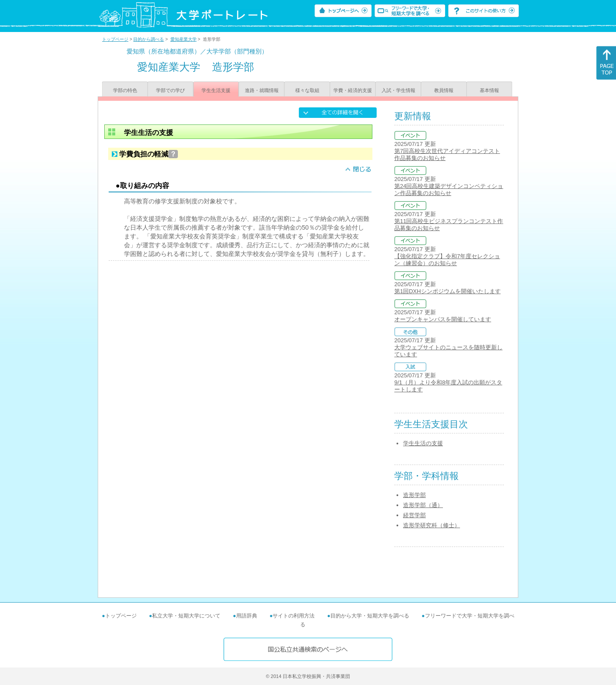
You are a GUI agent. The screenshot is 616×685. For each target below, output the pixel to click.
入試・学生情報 (398, 90)
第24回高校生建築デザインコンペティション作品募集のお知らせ (449, 190)
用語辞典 (247, 616)
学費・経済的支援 (353, 90)
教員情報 (444, 90)
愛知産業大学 (184, 39)
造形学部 (414, 495)
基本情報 (489, 90)
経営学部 (414, 515)
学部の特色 (125, 90)
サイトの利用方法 (294, 616)
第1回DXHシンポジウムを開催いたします (448, 291)
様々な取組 (307, 90)
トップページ (115, 39)
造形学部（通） (423, 505)
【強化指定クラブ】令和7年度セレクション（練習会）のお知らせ (447, 260)
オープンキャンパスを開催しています (443, 319)
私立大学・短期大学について (186, 616)
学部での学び (170, 90)
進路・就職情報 (262, 90)
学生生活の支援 (423, 443)
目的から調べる (149, 39)
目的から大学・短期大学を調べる (370, 616)
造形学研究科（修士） (432, 525)
